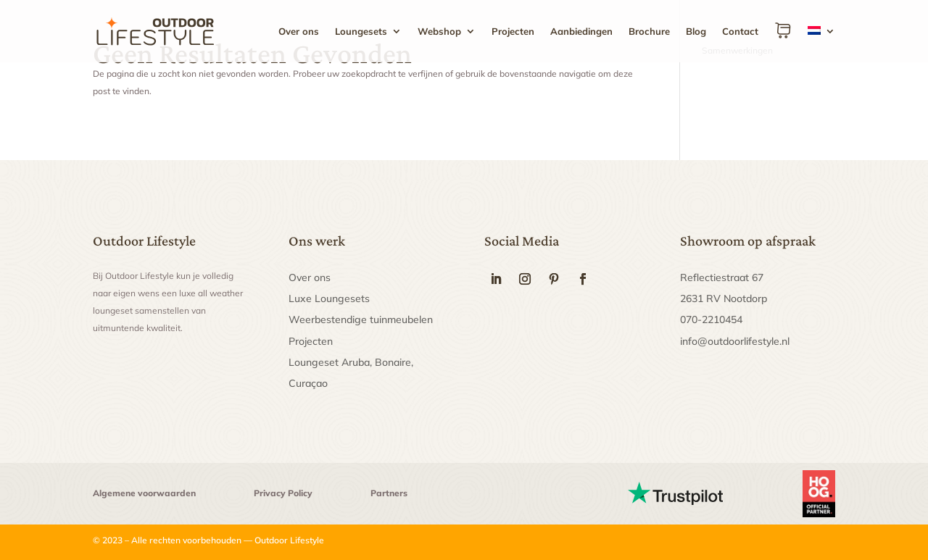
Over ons (299, 32)
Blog (696, 32)
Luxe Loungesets (329, 298)
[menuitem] (821, 42)
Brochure (649, 32)
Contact (740, 32)
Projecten (513, 32)
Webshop (439, 32)
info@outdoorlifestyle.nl (735, 341)
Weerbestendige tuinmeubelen (361, 319)
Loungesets (361, 32)
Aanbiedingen (581, 32)
